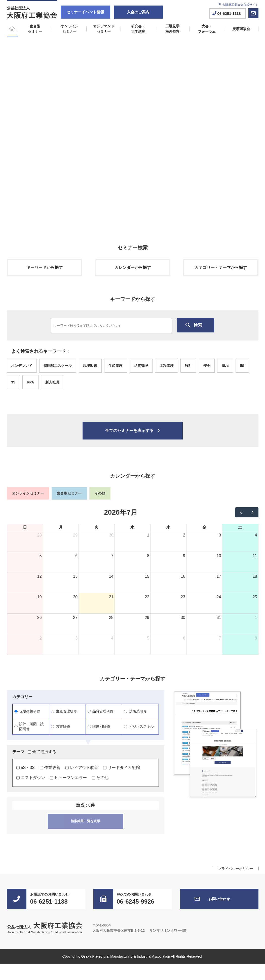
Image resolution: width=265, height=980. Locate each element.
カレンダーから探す (133, 267)
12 (40, 576)
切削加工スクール (58, 366)
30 (111, 535)
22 (147, 597)
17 (219, 576)
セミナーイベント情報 (85, 12)
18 (255, 576)
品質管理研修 (101, 711)
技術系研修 (135, 711)
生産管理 (116, 366)
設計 (188, 366)
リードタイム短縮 (122, 768)
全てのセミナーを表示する (129, 431)
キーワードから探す (45, 267)
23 (183, 597)
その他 (100, 778)
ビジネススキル (139, 726)
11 (255, 556)
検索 (198, 325)
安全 (207, 366)
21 (111, 597)
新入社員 (52, 382)
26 (40, 618)
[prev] (241, 512)
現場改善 (90, 366)
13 (75, 576)
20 (75, 597)
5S (242, 366)
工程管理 (167, 366)
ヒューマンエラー (68, 778)
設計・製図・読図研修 (29, 726)
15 (147, 576)
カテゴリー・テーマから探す (221, 267)
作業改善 (50, 768)
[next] (253, 512)
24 (219, 597)
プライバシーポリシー (236, 869)
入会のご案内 (138, 12)
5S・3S (26, 768)
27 (75, 618)
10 (219, 556)
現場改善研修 (27, 711)
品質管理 (141, 366)
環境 (225, 366)
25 (255, 597)
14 (111, 576)
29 (75, 535)
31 (219, 618)
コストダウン (31, 778)
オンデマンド (22, 366)
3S (13, 382)
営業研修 (60, 726)
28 (40, 535)
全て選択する (42, 752)
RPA (30, 382)
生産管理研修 (64, 711)
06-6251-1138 (229, 13)
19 (40, 597)
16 (183, 576)
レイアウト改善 (82, 768)
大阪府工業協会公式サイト (240, 5)
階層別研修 (99, 726)
